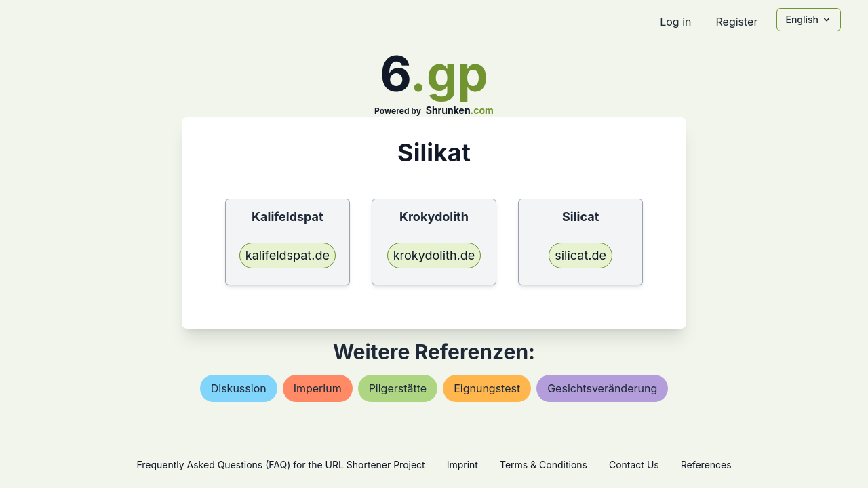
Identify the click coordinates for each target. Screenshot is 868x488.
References (706, 465)
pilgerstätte (398, 388)
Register (736, 22)
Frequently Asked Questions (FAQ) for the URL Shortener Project (280, 465)
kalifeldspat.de (288, 255)
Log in (675, 22)
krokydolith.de (434, 255)
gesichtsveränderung (602, 388)
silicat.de (580, 255)
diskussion (239, 388)
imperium (318, 388)
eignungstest (487, 388)
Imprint (462, 465)
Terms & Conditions (544, 465)
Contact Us (634, 465)
